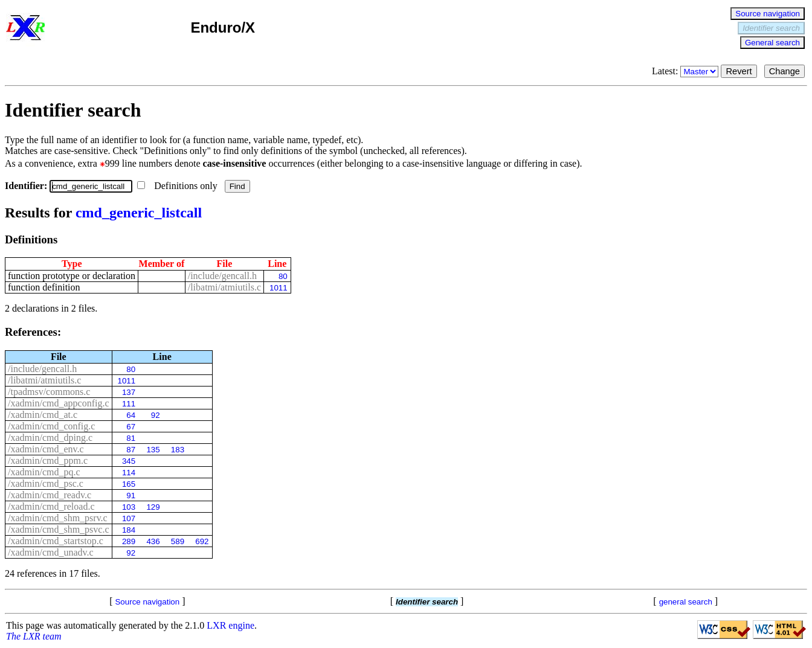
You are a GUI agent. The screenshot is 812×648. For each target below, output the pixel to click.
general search (686, 602)
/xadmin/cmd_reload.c (51, 506)
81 (131, 438)
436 (153, 541)
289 (129, 541)
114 (129, 473)
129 (153, 507)
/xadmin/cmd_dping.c (50, 438)
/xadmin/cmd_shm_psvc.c (59, 529)
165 (129, 484)
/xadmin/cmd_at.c (43, 415)
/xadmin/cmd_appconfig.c (59, 403)
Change (785, 71)
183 (178, 450)
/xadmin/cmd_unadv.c (51, 552)
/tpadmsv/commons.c (49, 392)
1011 (279, 288)
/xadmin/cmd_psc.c (46, 483)
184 (129, 530)
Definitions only (178, 186)
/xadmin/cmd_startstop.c (56, 541)
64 (131, 415)
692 (202, 541)
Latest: (687, 71)
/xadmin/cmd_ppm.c (48, 460)
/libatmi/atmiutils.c (224, 287)
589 (178, 541)
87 (131, 450)
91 (131, 496)
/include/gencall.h (222, 276)
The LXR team (34, 636)
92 (156, 415)
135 (153, 450)
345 (129, 461)
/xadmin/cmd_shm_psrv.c (58, 518)
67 (131, 427)
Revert (739, 71)
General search (772, 43)
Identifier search (771, 28)
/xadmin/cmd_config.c (51, 426)
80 (283, 276)
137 (129, 392)
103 (129, 507)
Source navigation (768, 14)
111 (129, 404)
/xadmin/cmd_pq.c (44, 472)
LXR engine (230, 625)
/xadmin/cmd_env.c (46, 449)
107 (129, 518)
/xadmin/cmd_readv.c (50, 495)
